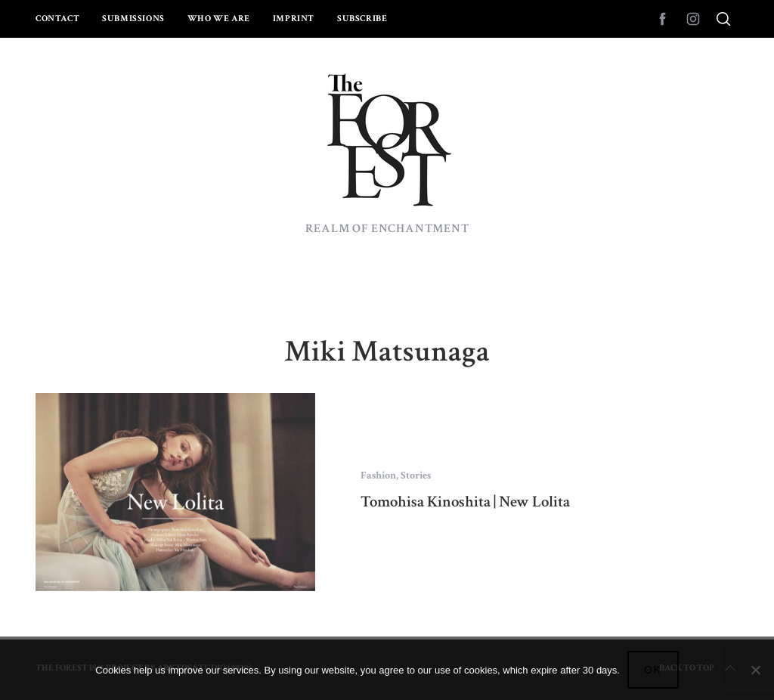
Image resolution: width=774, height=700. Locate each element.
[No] (755, 670)
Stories (416, 475)
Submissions (133, 19)
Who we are (219, 19)
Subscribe (362, 19)
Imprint (294, 19)
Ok (653, 670)
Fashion (378, 475)
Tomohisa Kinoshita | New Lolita (465, 502)
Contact (57, 19)
